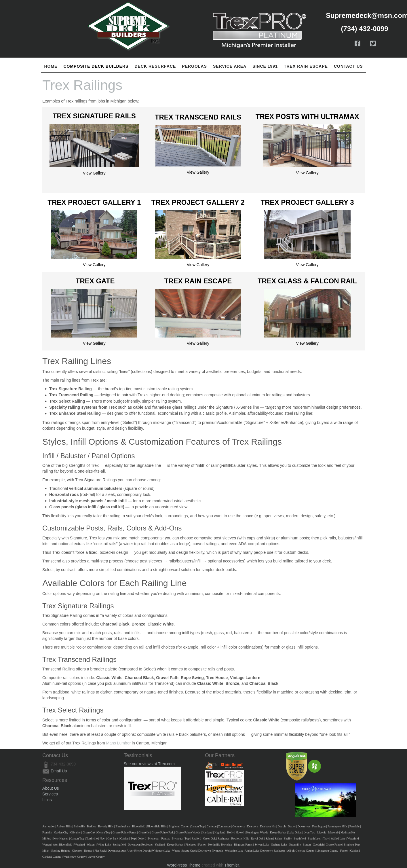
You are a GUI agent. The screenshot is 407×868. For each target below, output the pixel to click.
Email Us (59, 771)
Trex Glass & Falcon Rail (307, 281)
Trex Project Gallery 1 (94, 202)
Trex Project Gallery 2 (198, 202)
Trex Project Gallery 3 (307, 202)
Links (47, 800)
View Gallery (94, 173)
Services (50, 794)
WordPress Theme (184, 865)
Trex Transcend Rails (198, 117)
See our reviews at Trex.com (149, 764)
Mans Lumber (119, 743)
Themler (232, 865)
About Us (51, 788)
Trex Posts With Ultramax (307, 116)
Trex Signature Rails (94, 116)
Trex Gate (95, 281)
